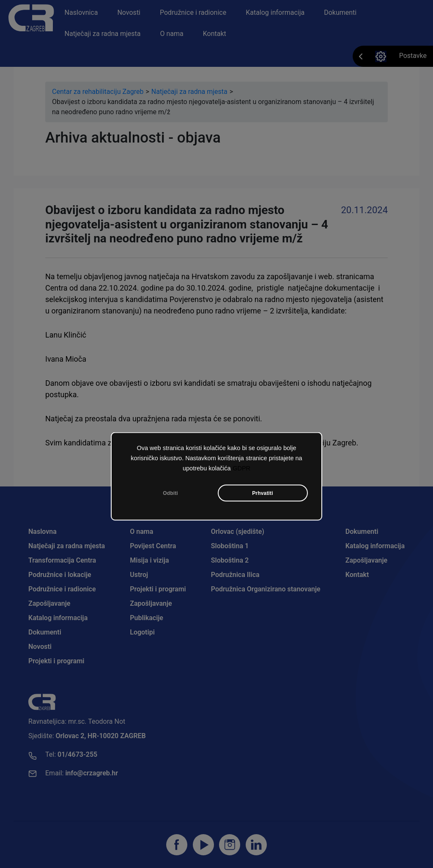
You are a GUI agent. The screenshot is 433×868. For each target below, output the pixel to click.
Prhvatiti (263, 494)
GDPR (241, 470)
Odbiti (170, 494)
